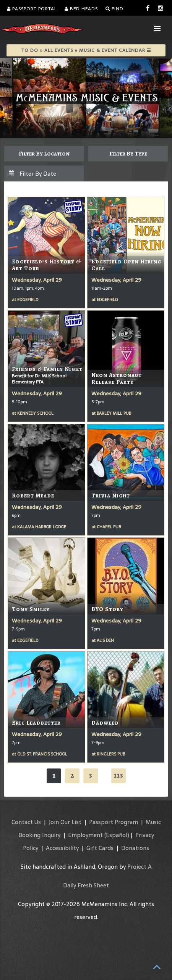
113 (118, 775)
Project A (140, 867)
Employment (85, 835)
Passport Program (114, 822)
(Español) (117, 835)
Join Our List (65, 822)
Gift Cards (100, 848)
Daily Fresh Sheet (86, 885)
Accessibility (62, 848)
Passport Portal (32, 9)
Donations (135, 848)
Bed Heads (81, 9)
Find (114, 9)
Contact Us (26, 822)
